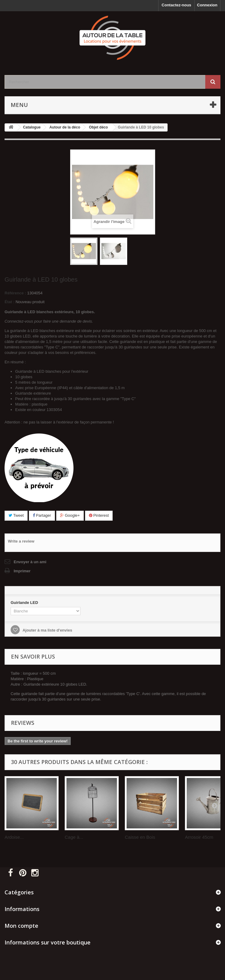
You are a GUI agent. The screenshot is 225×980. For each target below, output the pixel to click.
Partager (42, 515)
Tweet (16, 515)
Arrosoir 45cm (199, 837)
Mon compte (21, 926)
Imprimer (22, 571)
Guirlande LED (25, 603)
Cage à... (74, 837)
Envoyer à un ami (30, 562)
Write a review (21, 541)
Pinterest (99, 515)
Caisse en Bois (140, 837)
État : (10, 302)
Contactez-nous (176, 5)
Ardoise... (14, 837)
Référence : (15, 293)
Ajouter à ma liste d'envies (47, 630)
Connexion (207, 5)
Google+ (70, 515)
